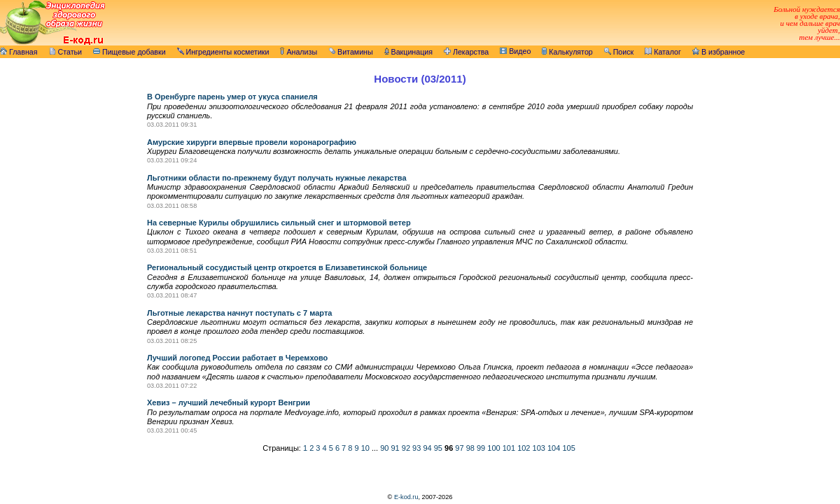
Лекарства (466, 52)
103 (539, 448)
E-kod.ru (406, 497)
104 (554, 448)
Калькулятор (567, 52)
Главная (19, 52)
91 (395, 448)
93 (416, 448)
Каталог (663, 52)
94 (427, 448)
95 (438, 448)
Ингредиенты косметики (223, 52)
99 (481, 448)
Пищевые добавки (129, 52)
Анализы (299, 52)
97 (459, 448)
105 (568, 448)
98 (470, 448)
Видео (515, 51)
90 (384, 448)
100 (493, 448)
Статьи (66, 52)
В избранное (719, 52)
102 (524, 448)
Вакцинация (408, 52)
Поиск (619, 52)
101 (509, 448)
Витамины (351, 52)
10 (365, 448)
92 (406, 448)
